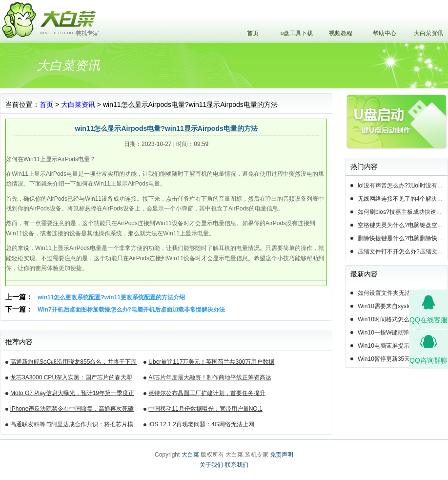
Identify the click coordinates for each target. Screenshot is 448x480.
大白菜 (190, 455)
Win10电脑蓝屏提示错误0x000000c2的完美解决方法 (403, 346)
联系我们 (237, 465)
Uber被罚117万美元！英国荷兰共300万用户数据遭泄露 (211, 363)
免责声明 (282, 455)
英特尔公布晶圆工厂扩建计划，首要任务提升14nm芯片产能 (207, 395)
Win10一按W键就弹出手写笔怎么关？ (403, 333)
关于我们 (211, 465)
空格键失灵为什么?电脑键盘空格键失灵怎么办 (403, 225)
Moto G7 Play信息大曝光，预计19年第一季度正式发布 (72, 395)
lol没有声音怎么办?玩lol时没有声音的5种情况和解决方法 (403, 186)
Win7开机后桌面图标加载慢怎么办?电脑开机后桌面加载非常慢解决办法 (131, 310)
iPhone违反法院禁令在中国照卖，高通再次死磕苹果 (72, 410)
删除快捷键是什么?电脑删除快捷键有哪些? (403, 238)
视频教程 (341, 33)
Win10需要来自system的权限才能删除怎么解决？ (403, 306)
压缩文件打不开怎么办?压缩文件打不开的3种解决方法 (403, 251)
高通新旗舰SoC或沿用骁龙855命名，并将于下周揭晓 (73, 363)
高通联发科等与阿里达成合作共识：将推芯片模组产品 (72, 426)
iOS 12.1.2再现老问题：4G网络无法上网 (201, 424)
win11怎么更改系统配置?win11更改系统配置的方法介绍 (111, 297)
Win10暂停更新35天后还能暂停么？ (403, 359)
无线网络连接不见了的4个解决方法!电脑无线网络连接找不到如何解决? (403, 199)
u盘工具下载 (297, 33)
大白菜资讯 (428, 33)
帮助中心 (385, 33)
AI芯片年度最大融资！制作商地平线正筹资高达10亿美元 (210, 379)
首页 (253, 33)
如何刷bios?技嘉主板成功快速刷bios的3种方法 (403, 212)
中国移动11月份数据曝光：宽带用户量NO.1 (205, 409)
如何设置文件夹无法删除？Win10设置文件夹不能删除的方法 (403, 293)
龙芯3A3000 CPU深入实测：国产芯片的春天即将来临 (71, 379)
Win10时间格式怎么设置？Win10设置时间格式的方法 (403, 319)
